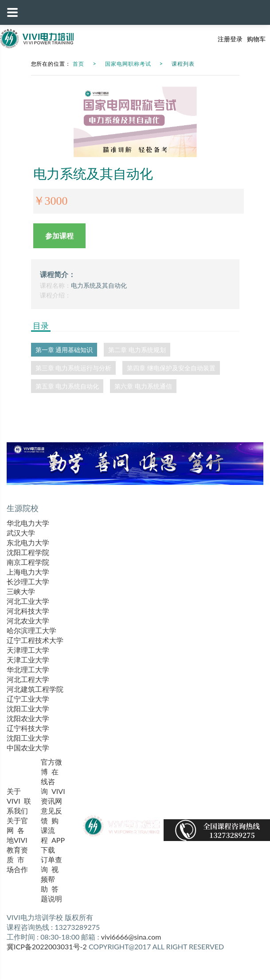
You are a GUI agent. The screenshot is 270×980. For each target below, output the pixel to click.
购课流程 (50, 830)
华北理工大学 (28, 669)
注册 (224, 39)
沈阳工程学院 (28, 552)
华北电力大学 (28, 523)
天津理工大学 (28, 650)
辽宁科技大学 (28, 728)
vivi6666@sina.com (131, 937)
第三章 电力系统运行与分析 (74, 368)
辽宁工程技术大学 (35, 640)
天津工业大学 (28, 660)
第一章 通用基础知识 (64, 350)
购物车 (256, 39)
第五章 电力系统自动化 (67, 386)
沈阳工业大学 (28, 708)
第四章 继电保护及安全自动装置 (171, 368)
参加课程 (59, 236)
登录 (236, 39)
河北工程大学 (28, 679)
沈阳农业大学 (28, 718)
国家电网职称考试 (128, 64)
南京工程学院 (28, 562)
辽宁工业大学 (28, 699)
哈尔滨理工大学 (31, 630)
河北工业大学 (28, 601)
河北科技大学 (28, 611)
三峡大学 (21, 591)
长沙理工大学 (28, 581)
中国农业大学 (28, 748)
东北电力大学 (28, 542)
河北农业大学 (28, 621)
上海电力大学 (28, 572)
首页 (78, 64)
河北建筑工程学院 (35, 689)
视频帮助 (50, 879)
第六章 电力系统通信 (143, 386)
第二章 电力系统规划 (137, 350)
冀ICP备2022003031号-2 (47, 946)
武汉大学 (21, 533)
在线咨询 (50, 781)
